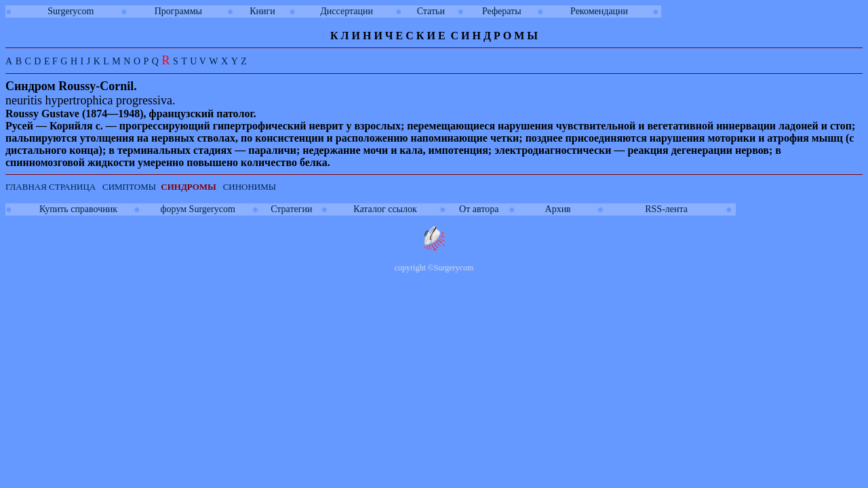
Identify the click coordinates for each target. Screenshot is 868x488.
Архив (558, 209)
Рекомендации (599, 11)
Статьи (431, 11)
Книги (262, 11)
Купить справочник (78, 209)
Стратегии (291, 209)
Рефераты (502, 11)
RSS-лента (666, 209)
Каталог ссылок (385, 209)
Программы (178, 11)
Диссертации (347, 11)
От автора (479, 209)
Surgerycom (71, 11)
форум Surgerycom (198, 209)
